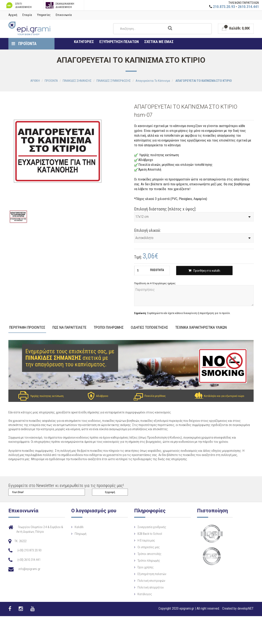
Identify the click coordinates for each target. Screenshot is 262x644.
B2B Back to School (139, 534)
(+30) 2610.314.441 (29, 560)
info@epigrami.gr (29, 569)
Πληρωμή (75, 534)
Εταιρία (27, 15)
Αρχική (13, 15)
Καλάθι (74, 527)
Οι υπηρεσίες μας (138, 547)
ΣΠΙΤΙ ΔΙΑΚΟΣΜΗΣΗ (18, 5)
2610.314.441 (248, 7)
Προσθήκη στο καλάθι (204, 271)
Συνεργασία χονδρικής (141, 527)
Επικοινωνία (64, 15)
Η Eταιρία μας (136, 540)
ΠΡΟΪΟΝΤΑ (24, 44)
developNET (246, 608)
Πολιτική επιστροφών (141, 581)
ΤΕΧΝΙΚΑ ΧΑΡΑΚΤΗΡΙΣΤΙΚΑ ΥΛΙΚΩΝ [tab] (201, 328)
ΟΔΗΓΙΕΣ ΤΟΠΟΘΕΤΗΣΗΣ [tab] (149, 328)
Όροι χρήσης (135, 567)
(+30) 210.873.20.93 (29, 550)
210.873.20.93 (224, 7)
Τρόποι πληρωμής (138, 561)
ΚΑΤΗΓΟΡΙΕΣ (84, 42)
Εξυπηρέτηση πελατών (141, 574)
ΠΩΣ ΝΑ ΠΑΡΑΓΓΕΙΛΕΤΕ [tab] (69, 328)
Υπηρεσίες (44, 15)
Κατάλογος (134, 594)
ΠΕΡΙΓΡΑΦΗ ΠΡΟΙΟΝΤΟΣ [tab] (27, 328)
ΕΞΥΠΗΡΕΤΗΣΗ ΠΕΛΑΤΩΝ (119, 42)
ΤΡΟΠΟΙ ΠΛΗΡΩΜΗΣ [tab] (109, 328)
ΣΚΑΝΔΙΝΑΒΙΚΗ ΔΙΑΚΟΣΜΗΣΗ (60, 5)
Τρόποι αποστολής (139, 554)
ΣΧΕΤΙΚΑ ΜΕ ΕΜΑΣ (159, 42)
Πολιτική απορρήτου (140, 587)
